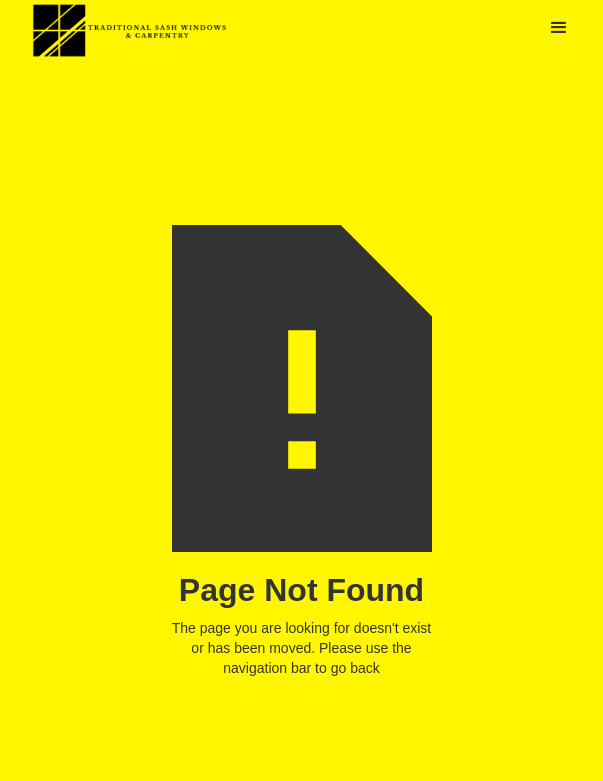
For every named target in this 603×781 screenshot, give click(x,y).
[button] (559, 28)
